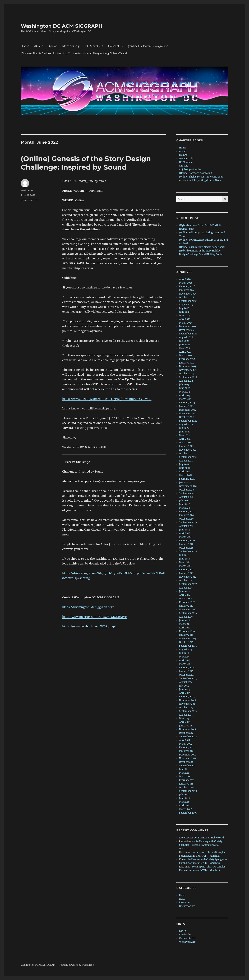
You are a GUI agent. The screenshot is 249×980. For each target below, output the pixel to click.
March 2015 (186, 664)
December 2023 (188, 366)
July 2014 (184, 686)
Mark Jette (27, 190)
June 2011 (184, 769)
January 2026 (186, 290)
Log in (183, 931)
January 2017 (186, 606)
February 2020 (187, 512)
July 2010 (184, 795)
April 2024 (185, 352)
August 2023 (186, 381)
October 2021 (186, 453)
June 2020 (185, 504)
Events (183, 895)
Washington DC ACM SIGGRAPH (62, 26)
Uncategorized (29, 200)
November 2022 (188, 414)
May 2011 (184, 773)
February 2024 (187, 359)
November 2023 (188, 370)
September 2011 (188, 766)
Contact (114, 46)
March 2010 (186, 809)
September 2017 (188, 584)
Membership (71, 46)
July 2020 (184, 501)
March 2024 (186, 355)
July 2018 (184, 555)
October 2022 (186, 417)
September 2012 (188, 737)
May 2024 (185, 348)
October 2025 (186, 297)
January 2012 (186, 751)
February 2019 (187, 541)
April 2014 (185, 693)
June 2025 (185, 312)
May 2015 (184, 657)
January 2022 (186, 446)
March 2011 (185, 776)
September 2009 (188, 813)
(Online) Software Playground (148, 46)
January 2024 (186, 363)
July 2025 (184, 308)
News (182, 899)
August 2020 (186, 497)
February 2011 (187, 780)
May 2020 (185, 508)
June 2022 (185, 432)
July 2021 (184, 464)
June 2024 (185, 345)
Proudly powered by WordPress (77, 965)
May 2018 (184, 562)
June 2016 (185, 620)
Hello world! (218, 838)
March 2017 (186, 599)
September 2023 (188, 377)
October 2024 (186, 330)
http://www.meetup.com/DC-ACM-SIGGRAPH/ (95, 617)
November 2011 (188, 758)
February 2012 (187, 747)
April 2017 (185, 595)
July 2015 (184, 653)
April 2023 (185, 395)
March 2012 (186, 744)
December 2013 (188, 700)
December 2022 (188, 410)
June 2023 (185, 388)
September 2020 (188, 493)
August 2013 (186, 715)
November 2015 (188, 639)
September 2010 (188, 791)
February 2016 (187, 631)
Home (25, 46)
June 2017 (185, 591)
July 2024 (184, 341)
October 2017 (186, 580)
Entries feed (186, 935)
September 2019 (188, 522)
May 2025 (185, 316)
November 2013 (188, 704)
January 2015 (186, 671)
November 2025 (188, 294)
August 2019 (186, 526)
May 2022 (185, 435)
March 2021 (186, 475)
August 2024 (186, 337)
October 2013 (186, 708)
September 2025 (188, 301)
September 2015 (188, 646)
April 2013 (185, 722)
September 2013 (188, 711)
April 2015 (185, 660)
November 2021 (188, 450)
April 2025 (185, 319)
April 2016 (185, 628)
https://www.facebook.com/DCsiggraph (89, 626)
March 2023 (186, 399)
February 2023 (187, 403)
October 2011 (186, 762)
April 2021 (185, 472)
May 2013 (184, 718)
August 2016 (186, 617)
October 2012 (186, 733)
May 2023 (184, 392)
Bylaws (53, 46)
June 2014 (185, 689)
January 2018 (186, 573)
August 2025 (186, 305)
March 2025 (186, 323)
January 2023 (186, 406)
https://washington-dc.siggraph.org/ (88, 607)
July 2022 (184, 428)
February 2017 (187, 602)
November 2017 (188, 577)
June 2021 (185, 468)
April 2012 (185, 740)
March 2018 (186, 566)
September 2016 (188, 613)
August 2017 (186, 588)
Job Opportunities (192, 169)
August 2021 (186, 461)
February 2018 (187, 570)
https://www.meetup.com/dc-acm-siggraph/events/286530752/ (107, 399)
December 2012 (188, 729)
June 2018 (185, 559)
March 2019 (186, 537)
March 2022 (186, 443)
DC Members (94, 46)
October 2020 (186, 490)
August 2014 (186, 682)
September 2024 (188, 334)
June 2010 (185, 798)
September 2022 (188, 421)
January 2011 (186, 784)
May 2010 (184, 802)
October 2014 (186, 675)
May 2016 (184, 624)
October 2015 (186, 642)
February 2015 (187, 668)
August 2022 (186, 424)
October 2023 (186, 374)
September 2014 (188, 678)
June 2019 (185, 530)
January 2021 (186, 482)
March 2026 (186, 283)
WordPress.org (187, 942)
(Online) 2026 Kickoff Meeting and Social (202, 247)
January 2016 (186, 635)
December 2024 (188, 326)
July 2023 (184, 384)
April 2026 (185, 279)
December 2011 (187, 755)
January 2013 (186, 726)
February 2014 (187, 697)
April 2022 (185, 439)
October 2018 (186, 548)
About (39, 46)
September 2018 (188, 551)
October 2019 (186, 519)
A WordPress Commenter (193, 838)
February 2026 (187, 286)
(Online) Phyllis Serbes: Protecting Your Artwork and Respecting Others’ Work (74, 53)
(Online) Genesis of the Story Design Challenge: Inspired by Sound (86, 163)
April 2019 (185, 533)
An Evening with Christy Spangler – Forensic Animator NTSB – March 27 (201, 845)
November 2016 (188, 610)
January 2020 (186, 515)
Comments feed (188, 938)
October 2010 (186, 787)
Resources (185, 902)
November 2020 (188, 486)
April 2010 (185, 806)
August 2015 (186, 649)
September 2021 (188, 457)
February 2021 (187, 479)
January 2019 (186, 544)
